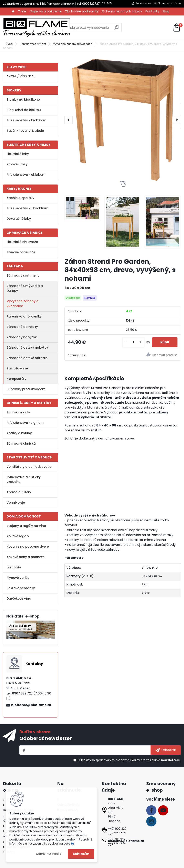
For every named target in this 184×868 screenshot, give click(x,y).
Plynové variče (18, 578)
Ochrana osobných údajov (122, 11)
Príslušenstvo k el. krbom (26, 175)
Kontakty (152, 11)
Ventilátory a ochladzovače (29, 467)
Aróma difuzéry (19, 492)
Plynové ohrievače (21, 252)
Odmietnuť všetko (49, 854)
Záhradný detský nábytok (27, 348)
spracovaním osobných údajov (118, 760)
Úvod (9, 44)
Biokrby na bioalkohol (24, 99)
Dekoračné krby (19, 219)
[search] (117, 29)
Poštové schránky (21, 588)
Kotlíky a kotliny (19, 433)
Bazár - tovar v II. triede (25, 131)
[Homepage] (13, 12)
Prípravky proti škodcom (26, 389)
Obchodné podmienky (82, 11)
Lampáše (14, 567)
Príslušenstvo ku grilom (25, 423)
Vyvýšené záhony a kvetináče (73, 44)
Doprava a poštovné (46, 11)
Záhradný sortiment (33, 44)
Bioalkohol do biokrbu (24, 110)
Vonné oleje (16, 503)
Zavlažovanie (17, 368)
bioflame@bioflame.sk (58, 4)
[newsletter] (166, 750)
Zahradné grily (18, 412)
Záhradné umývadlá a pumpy (25, 288)
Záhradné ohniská (21, 443)
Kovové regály (18, 536)
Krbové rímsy (17, 164)
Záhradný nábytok (22, 337)
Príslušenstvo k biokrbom (26, 120)
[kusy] (133, 342)
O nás (22, 11)
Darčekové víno (19, 598)
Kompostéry (17, 379)
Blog (166, 11)
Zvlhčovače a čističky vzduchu (24, 479)
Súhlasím (81, 854)
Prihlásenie (143, 3)
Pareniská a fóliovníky (24, 316)
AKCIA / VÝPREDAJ (21, 76)
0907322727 (91, 4)
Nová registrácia (169, 3)
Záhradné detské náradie (27, 358)
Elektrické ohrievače (22, 242)
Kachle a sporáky (20, 198)
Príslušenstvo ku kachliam (27, 208)
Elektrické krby (18, 154)
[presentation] (69, 120)
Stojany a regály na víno (26, 526)
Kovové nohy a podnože (25, 557)
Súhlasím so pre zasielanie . (129, 760)
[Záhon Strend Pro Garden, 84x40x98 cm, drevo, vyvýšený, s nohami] (123, 120)
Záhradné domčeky (22, 327)
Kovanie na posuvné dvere (28, 547)
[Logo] (37, 28)
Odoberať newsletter (46, 738)
